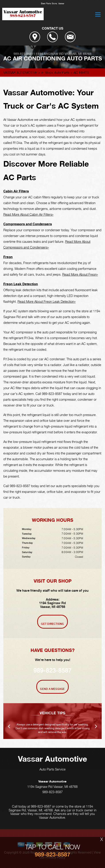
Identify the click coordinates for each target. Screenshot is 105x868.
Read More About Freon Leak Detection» (47, 301)
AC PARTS (81, 72)
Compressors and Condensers (28, 224)
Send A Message (52, 689)
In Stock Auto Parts (55, 72)
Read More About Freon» (80, 274)
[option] (52, 721)
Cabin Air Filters (16, 191)
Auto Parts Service (52, 769)
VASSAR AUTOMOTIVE (20, 72)
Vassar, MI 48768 (78, 54)
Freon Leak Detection (21, 284)
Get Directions (52, 624)
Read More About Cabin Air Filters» (28, 214)
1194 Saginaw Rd (50, 54)
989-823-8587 (23, 54)
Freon (8, 257)
